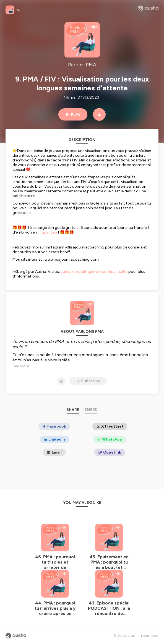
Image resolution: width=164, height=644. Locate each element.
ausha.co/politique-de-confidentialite (94, 272)
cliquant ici (47, 232)
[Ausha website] (148, 8)
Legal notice (150, 636)
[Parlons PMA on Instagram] (61, 381)
